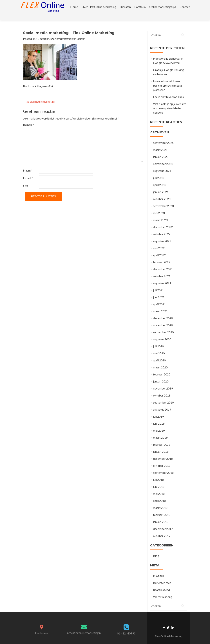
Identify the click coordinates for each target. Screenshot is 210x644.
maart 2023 (160, 214)
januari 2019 (161, 445)
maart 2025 (160, 143)
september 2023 (163, 200)
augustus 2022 (162, 235)
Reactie (29, 118)
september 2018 (163, 466)
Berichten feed (162, 576)
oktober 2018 (162, 459)
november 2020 (163, 319)
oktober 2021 (162, 270)
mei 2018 (159, 487)
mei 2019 (159, 424)
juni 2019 (159, 417)
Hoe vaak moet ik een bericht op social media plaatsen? (167, 79)
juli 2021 (158, 284)
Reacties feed (161, 583)
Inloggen (158, 569)
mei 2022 (159, 242)
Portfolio (140, 7)
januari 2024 (161, 185)
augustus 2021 (162, 277)
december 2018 (163, 452)
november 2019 (163, 382)
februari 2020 (162, 368)
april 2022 (159, 249)
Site (25, 179)
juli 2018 (158, 473)
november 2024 (163, 157)
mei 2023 (159, 207)
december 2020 (163, 312)
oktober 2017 (162, 529)
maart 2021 (160, 305)
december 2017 (163, 522)
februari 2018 (162, 508)
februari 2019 (162, 438)
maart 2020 (160, 361)
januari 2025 (161, 150)
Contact (185, 7)
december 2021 (163, 263)
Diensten (125, 7)
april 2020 (159, 354)
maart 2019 (160, 431)
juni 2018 (159, 480)
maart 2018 (160, 501)
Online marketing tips (163, 7)
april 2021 (159, 298)
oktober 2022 (162, 228)
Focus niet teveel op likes (168, 90)
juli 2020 (158, 340)
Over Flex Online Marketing (99, 7)
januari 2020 (161, 375)
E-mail (28, 172)
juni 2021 (159, 291)
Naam (28, 164)
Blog (156, 549)
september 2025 (163, 136)
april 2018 (159, 494)
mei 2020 (159, 347)
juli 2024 (158, 171)
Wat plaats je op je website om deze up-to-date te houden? (170, 102)
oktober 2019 (162, 389)
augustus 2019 (162, 403)
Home (74, 7)
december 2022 (163, 221)
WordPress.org (163, 590)
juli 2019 (158, 410)
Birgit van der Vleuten (73, 32)
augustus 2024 (162, 164)
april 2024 (159, 178)
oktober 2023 (162, 192)
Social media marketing (39, 95)
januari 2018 (161, 515)
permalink (47, 80)
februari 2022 (162, 256)
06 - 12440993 (126, 627)
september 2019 (163, 396)
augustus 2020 (162, 333)
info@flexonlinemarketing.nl (84, 626)
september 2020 (163, 326)
